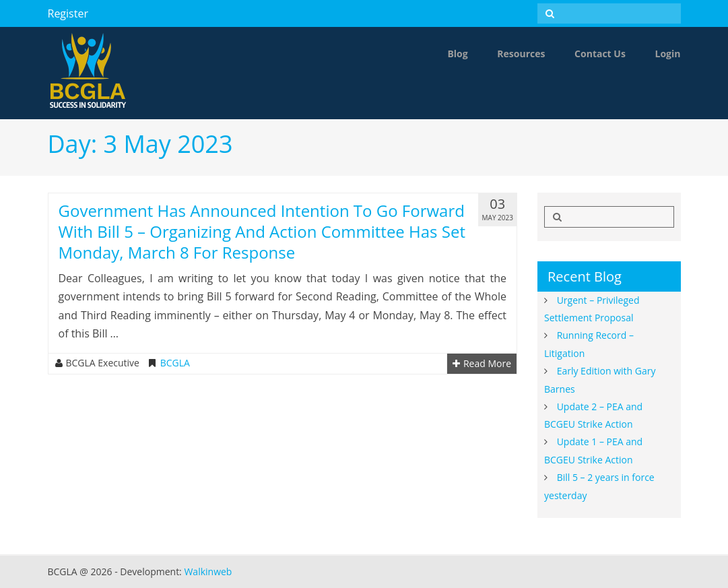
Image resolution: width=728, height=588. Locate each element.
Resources (521, 54)
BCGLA (175, 363)
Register (68, 13)
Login (668, 54)
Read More (482, 364)
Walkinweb (208, 571)
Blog (457, 54)
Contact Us (600, 54)
